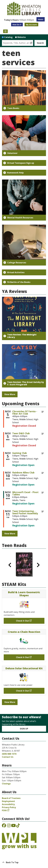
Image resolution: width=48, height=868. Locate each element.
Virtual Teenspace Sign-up (19, 163)
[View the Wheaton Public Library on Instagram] (9, 826)
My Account (31, 25)
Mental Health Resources (18, 218)
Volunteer (10, 153)
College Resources (15, 263)
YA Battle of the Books (17, 282)
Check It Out (22, 621)
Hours (41, 19)
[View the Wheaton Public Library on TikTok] (18, 826)
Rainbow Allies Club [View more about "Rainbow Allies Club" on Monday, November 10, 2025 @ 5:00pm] (23, 473)
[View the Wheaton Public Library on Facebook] (4, 826)
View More (10, 394)
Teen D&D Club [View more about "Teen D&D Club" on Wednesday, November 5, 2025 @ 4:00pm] (21, 433)
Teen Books (11, 108)
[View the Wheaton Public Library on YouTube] (13, 826)
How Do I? (17, 25)
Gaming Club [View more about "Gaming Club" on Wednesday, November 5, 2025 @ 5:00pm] (20, 453)
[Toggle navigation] (5, 31)
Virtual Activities (14, 272)
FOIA (4, 810)
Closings (6, 784)
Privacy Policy (9, 807)
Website (22, 37)
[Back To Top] (24, 862)
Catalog (8, 37)
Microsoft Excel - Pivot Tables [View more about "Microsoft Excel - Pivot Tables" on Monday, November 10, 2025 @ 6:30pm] (25, 493)
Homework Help (14, 173)
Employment (8, 801)
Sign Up (24, 729)
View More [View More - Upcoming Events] (10, 534)
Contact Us (8, 757)
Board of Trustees (11, 798)
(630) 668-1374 (9, 754)
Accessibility (8, 804)
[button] (19, 20)
